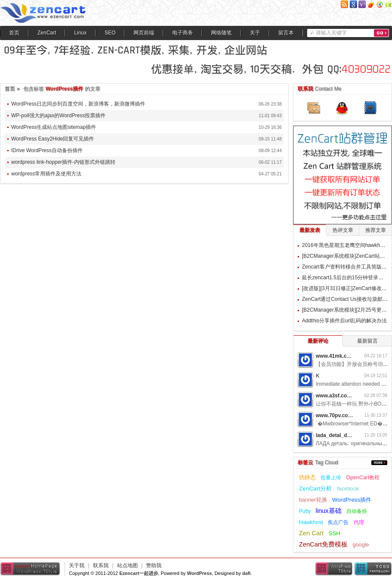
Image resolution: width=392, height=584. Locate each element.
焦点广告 (338, 522)
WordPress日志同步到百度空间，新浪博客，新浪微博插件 (78, 104)
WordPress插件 (352, 500)
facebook (348, 489)
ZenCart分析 (316, 489)
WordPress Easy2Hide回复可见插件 (53, 139)
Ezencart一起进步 (139, 573)
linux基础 (329, 511)
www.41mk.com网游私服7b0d (352, 356)
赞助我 (154, 565)
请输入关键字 (331, 33)
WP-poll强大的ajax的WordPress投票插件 (58, 116)
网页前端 (144, 33)
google (361, 545)
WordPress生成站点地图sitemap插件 (54, 127)
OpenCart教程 (363, 478)
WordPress (199, 573)
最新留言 (367, 341)
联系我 (101, 565)
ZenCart (47, 33)
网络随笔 (221, 33)
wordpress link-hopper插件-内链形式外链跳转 (63, 162)
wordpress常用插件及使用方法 (46, 174)
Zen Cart (311, 533)
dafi (246, 573)
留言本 (286, 33)
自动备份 (357, 511)
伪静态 (307, 477)
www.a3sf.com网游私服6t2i (348, 396)
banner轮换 (313, 500)
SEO (110, 33)
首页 (14, 33)
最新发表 (310, 230)
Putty (305, 511)
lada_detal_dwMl (336, 435)
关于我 (77, 565)
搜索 (381, 33)
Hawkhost (311, 522)
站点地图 (128, 565)
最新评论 (318, 341)
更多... (379, 463)
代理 (359, 522)
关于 (255, 33)
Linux (80, 33)
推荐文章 (376, 230)
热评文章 (343, 230)
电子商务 (183, 33)
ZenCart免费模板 (323, 544)
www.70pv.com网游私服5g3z (350, 415)
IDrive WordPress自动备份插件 (47, 150)
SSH (334, 533)
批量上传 (331, 478)
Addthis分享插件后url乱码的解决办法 (344, 321)
